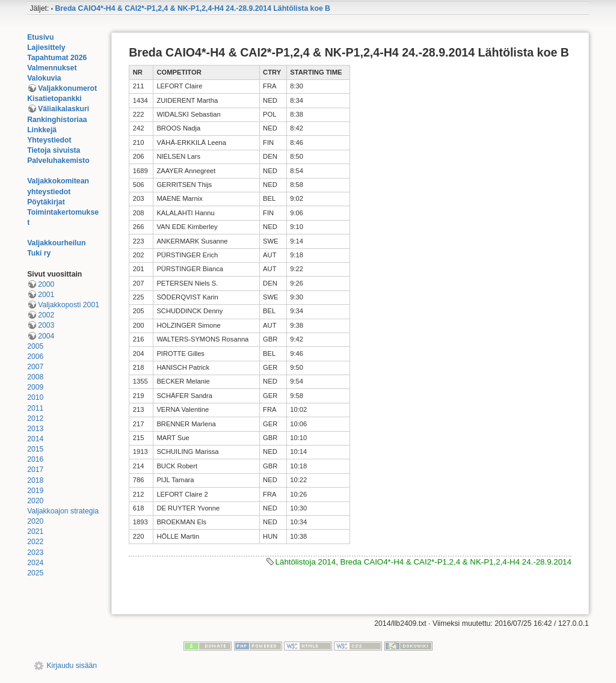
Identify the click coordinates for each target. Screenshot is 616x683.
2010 (35, 397)
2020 (35, 501)
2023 (35, 553)
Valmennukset (52, 68)
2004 (46, 336)
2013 (35, 429)
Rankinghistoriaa (57, 120)
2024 (35, 563)
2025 (35, 573)
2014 (35, 439)
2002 (46, 315)
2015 (35, 449)
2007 (35, 367)
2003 (46, 325)
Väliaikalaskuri (63, 109)
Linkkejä (42, 130)
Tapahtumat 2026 (57, 58)
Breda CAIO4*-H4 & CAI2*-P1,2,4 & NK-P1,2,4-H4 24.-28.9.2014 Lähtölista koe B (192, 8)
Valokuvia (44, 78)
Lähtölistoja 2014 (306, 562)
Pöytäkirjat (46, 202)
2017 (35, 470)
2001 (46, 295)
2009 (35, 387)
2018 (35, 480)
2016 (35, 459)
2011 (35, 408)
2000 (46, 284)
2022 (35, 542)
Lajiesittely (46, 47)
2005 (35, 346)
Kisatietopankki (54, 99)
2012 (35, 418)
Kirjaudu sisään (72, 666)
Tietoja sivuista (54, 150)
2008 (35, 377)
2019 (35, 491)
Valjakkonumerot (67, 88)
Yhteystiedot (49, 140)
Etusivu (40, 37)
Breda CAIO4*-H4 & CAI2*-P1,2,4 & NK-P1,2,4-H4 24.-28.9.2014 (456, 562)
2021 (35, 531)
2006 (35, 357)
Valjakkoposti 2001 (69, 305)
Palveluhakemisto (58, 161)
